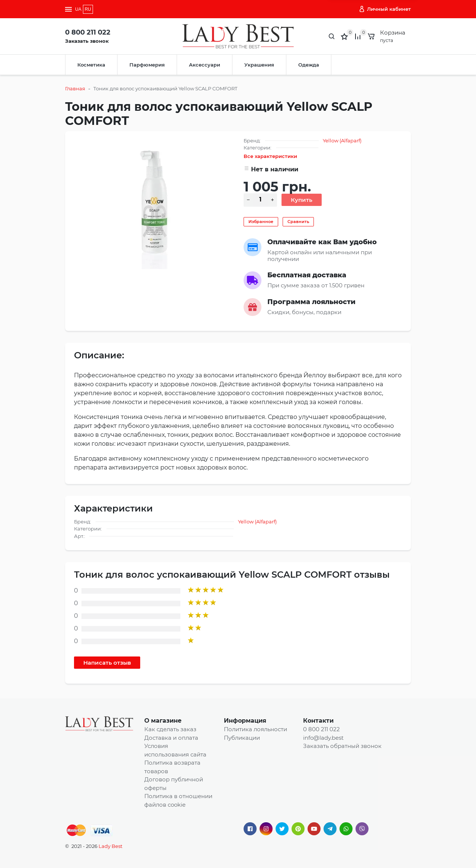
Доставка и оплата (171, 738)
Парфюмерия (147, 65)
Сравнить (298, 222)
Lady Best (110, 846)
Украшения (259, 65)
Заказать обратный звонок (342, 746)
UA (78, 9)
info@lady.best (323, 738)
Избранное (261, 222)
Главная (75, 88)
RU (88, 9)
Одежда (309, 65)
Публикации (242, 738)
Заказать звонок (87, 41)
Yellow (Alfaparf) (342, 141)
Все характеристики (270, 156)
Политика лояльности (255, 729)
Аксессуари (205, 65)
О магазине (163, 721)
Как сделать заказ (170, 729)
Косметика (91, 65)
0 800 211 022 (88, 32)
